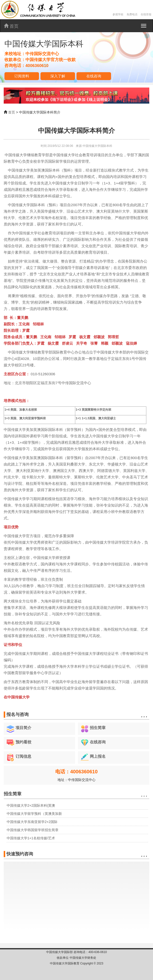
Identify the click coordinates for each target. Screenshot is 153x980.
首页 (11, 26)
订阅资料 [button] (22, 76)
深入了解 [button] (58, 76)
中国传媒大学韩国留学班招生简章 (33, 830)
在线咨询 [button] (94, 76)
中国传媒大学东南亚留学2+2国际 (32, 822)
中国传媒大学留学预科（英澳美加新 (34, 814)
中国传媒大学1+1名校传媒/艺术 (31, 838)
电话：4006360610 (76, 772)
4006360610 (37, 66)
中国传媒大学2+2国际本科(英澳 (31, 805)
